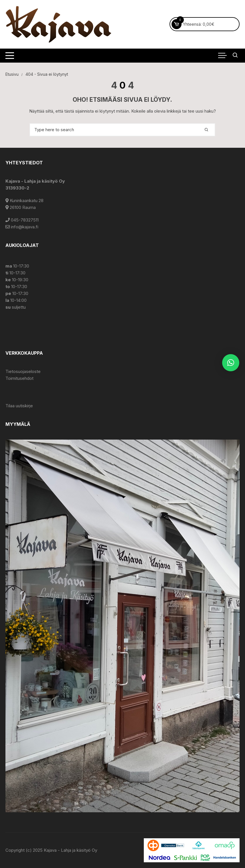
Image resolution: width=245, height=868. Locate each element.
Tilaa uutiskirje (19, 406)
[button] (231, 363)
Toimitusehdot (19, 378)
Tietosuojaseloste (23, 371)
